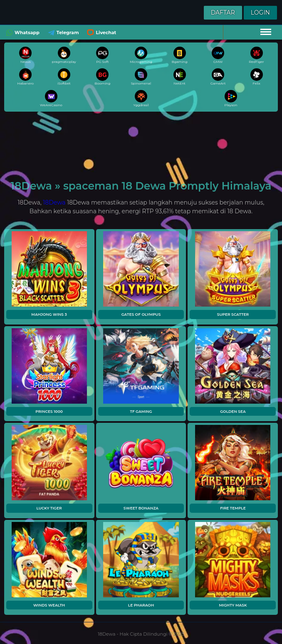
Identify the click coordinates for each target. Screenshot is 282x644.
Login (260, 12)
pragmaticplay (64, 55)
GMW (218, 55)
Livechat (101, 33)
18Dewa (54, 202)
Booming (103, 77)
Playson (231, 99)
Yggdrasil (141, 99)
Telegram (63, 33)
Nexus (25, 55)
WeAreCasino (51, 99)
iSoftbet (64, 77)
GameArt (218, 77)
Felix (257, 77)
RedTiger (257, 55)
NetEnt (180, 77)
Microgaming (141, 55)
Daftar (223, 12)
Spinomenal (141, 77)
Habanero (25, 77)
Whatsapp (22, 33)
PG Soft (102, 55)
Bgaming (180, 55)
